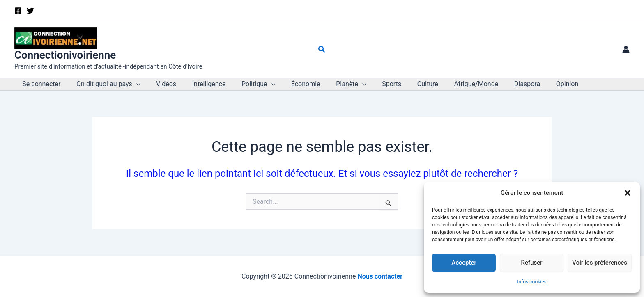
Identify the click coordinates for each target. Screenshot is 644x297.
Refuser (531, 263)
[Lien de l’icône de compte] (626, 49)
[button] (628, 193)
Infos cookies (532, 282)
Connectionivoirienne (65, 55)
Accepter (464, 263)
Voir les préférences (600, 263)
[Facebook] (18, 11)
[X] (30, 11)
